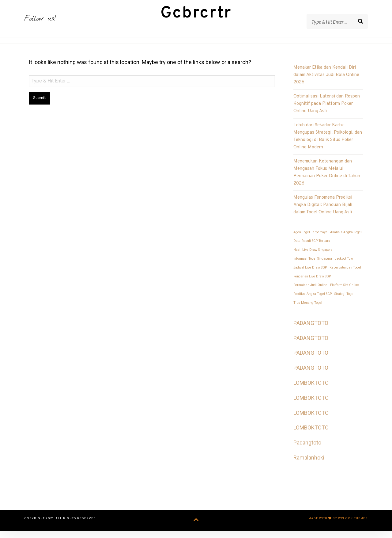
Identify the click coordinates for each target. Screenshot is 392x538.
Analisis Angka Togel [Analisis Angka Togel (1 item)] (346, 241)
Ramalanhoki (309, 467)
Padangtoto (307, 452)
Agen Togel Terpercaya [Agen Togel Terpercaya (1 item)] (310, 241)
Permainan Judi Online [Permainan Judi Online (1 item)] (310, 294)
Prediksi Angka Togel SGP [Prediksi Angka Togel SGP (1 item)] (313, 303)
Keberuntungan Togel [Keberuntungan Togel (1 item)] (345, 276)
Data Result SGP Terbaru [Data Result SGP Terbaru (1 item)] (312, 250)
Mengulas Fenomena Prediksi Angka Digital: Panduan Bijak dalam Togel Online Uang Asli (323, 214)
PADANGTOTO (311, 332)
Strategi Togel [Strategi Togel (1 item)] (344, 303)
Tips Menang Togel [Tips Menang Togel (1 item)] (308, 312)
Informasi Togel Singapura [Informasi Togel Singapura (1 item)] (313, 268)
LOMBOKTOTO (311, 392)
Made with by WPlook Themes (338, 528)
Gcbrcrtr (196, 18)
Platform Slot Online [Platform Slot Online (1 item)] (345, 294)
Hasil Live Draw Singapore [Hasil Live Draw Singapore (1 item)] (313, 259)
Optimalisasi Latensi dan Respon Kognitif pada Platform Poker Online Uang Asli (327, 113)
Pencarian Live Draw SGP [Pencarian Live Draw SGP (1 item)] (312, 285)
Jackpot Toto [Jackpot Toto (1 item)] (344, 268)
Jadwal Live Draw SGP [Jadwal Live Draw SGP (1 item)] (310, 276)
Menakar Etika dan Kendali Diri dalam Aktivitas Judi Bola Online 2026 (326, 84)
